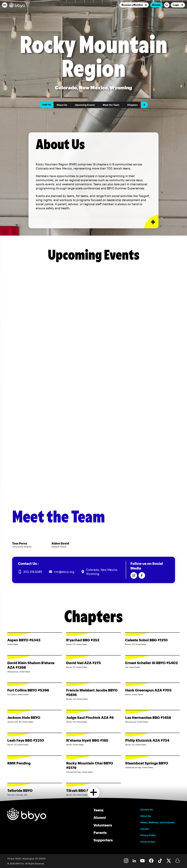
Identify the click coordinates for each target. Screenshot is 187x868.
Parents (100, 833)
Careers (145, 829)
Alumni (100, 817)
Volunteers (103, 825)
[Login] (178, 5)
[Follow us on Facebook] (142, 575)
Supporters (103, 840)
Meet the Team (111, 105)
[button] (5, 5)
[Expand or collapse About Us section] (151, 222)
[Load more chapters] (94, 792)
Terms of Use (148, 842)
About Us (62, 105)
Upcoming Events (85, 105)
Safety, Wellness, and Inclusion (157, 822)
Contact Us (147, 809)
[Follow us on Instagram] (134, 575)
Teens (98, 810)
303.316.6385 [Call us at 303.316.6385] (33, 572)
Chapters (132, 105)
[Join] (134, 5)
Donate (156, 5)
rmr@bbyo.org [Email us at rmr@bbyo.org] (64, 572)
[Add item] (145, 105)
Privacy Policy (148, 835)
